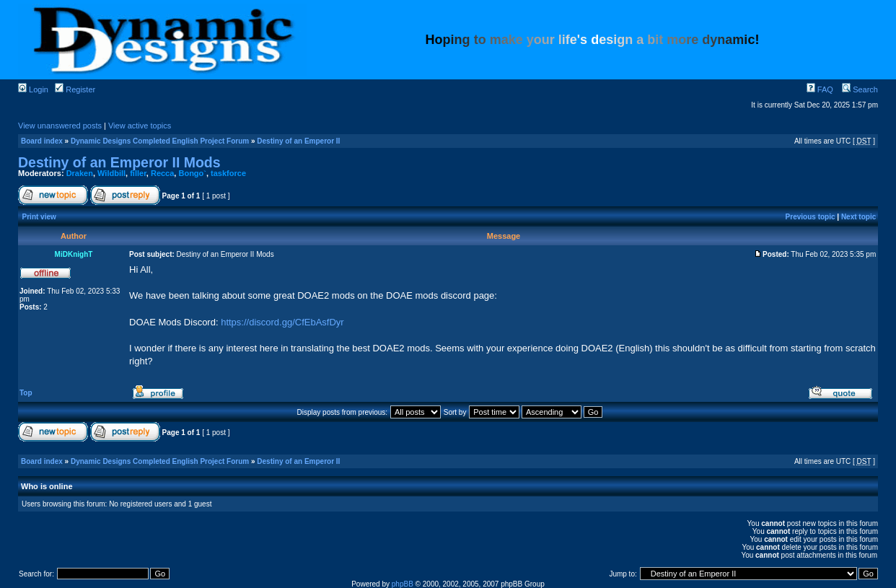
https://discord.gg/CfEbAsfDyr (282, 322)
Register (75, 89)
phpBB (403, 584)
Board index (42, 141)
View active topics (140, 126)
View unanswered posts (60, 126)
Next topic (858, 217)
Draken (80, 173)
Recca (162, 173)
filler (138, 173)
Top (26, 393)
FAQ (820, 89)
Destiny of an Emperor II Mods (119, 162)
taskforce (228, 173)
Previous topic (811, 217)
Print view (39, 217)
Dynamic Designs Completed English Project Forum (160, 141)
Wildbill (111, 173)
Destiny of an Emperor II (298, 141)
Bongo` (192, 173)
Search (860, 89)
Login (33, 89)
